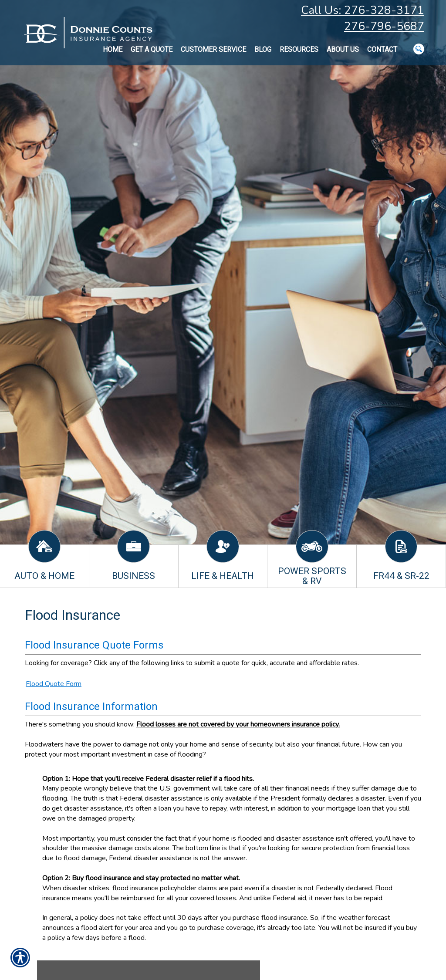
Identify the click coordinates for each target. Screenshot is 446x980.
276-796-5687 (384, 26)
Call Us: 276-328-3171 (363, 10)
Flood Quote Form (54, 684)
